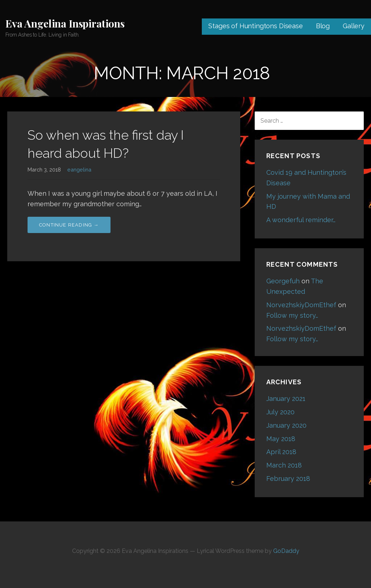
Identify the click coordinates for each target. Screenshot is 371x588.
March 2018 (284, 465)
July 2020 (280, 412)
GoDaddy (286, 551)
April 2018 (281, 452)
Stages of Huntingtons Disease (255, 26)
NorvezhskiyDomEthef (301, 305)
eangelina (79, 170)
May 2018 (281, 439)
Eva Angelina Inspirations (65, 23)
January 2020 (286, 425)
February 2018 (288, 479)
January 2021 (286, 399)
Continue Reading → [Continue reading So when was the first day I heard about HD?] (69, 225)
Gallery (354, 26)
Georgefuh (283, 281)
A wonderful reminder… (301, 220)
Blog (323, 26)
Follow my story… (292, 315)
